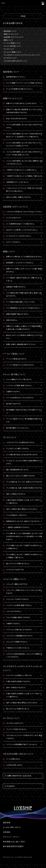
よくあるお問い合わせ (12, 827)
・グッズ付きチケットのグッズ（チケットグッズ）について (21, 55)
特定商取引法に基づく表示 (14, 842)
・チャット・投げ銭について (12, 46)
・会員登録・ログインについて (13, 37)
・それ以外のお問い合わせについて (15, 61)
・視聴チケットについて (11, 34)
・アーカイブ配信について (12, 43)
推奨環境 (7, 823)
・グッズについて (9, 49)
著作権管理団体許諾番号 (13, 846)
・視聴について (8, 40)
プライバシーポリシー (12, 837)
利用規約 (7, 832)
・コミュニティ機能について (12, 52)
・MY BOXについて (10, 58)
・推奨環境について (10, 31)
